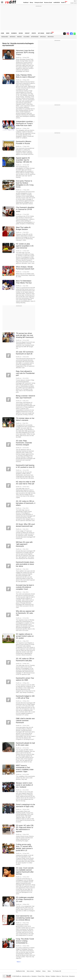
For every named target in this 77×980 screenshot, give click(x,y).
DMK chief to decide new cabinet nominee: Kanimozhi (25, 721)
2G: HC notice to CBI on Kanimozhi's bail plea (25, 660)
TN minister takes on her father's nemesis (25, 419)
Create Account (73, 3)
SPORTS (34, 33)
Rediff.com (19, 976)
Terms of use (65, 976)
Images (19, 37)
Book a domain (30, 971)
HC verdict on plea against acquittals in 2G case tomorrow (25, 246)
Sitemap (48, 976)
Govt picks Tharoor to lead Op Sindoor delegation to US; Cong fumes (25, 184)
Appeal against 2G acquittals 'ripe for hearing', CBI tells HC (24, 160)
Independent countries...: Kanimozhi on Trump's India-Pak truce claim (25, 123)
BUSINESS (14, 33)
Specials (43, 37)
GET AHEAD (41, 33)
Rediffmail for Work (20, 971)
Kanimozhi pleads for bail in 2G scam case (25, 744)
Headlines (5, 37)
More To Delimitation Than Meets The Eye (24, 282)
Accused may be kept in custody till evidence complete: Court (25, 587)
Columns (26, 37)
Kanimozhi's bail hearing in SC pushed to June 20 (25, 466)
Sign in (75, 1)
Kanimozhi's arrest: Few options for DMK (25, 679)
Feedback (53, 976)
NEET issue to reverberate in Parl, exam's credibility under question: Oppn (25, 769)
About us (59, 976)
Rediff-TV (64, 3)
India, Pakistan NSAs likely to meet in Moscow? (26, 76)
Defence (13, 37)
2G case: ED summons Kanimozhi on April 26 (25, 353)
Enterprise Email (39, 3)
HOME (2, 33)
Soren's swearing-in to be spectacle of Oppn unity (25, 805)
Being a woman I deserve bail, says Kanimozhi (26, 397)
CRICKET (27, 33)
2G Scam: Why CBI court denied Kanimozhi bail (25, 525)
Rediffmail (26, 3)
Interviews (35, 37)
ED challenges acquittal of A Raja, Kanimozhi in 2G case (25, 899)
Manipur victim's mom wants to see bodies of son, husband (24, 785)
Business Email (48, 3)
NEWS (8, 33)
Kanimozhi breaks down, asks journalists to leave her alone (25, 564)
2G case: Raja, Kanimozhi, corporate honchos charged (24, 443)
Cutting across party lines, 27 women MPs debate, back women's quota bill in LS (24, 847)
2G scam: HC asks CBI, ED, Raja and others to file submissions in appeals (25, 828)
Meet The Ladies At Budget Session (23, 228)
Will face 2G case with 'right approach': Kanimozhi (24, 544)
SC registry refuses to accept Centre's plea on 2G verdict (25, 636)
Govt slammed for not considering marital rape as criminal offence (25, 918)
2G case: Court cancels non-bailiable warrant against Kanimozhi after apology (25, 871)
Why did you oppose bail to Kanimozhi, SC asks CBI (25, 613)
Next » (19, 962)
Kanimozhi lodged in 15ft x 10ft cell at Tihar (25, 697)
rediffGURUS (57, 3)
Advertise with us (26, 976)
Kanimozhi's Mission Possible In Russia (24, 142)
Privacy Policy (41, 976)
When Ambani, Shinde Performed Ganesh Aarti (25, 268)
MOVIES (21, 33)
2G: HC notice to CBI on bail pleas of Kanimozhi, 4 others (26, 503)
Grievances (72, 976)
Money (32, 3)
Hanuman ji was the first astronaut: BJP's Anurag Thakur (25, 53)
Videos (49, 971)
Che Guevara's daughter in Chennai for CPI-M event (25, 209)
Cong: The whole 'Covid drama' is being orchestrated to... (25, 941)
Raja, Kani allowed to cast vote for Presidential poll (25, 373)
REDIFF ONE (49, 33)
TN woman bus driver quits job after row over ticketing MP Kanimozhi (25, 335)
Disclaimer (34, 976)
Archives (51, 37)
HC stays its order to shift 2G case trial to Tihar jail (25, 483)
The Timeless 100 (57, 971)
